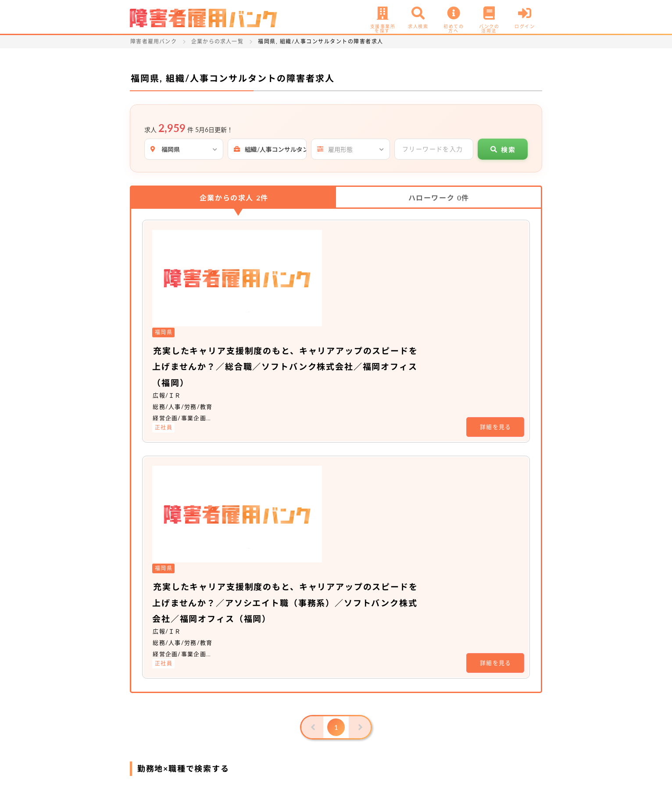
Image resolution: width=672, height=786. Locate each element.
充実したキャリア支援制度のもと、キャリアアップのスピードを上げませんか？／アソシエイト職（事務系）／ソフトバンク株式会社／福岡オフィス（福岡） (384, 406)
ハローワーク (439, 198)
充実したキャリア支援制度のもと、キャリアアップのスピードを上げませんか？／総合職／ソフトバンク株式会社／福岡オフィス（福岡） (384, 268)
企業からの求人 (234, 198)
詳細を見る (496, 329)
